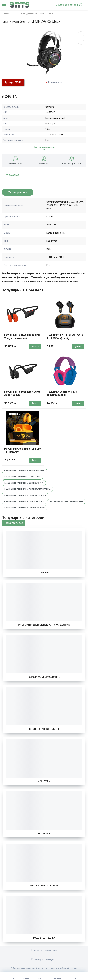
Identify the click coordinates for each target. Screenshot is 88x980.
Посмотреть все (13, 523)
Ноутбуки (44, 833)
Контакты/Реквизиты (44, 950)
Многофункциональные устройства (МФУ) (44, 625)
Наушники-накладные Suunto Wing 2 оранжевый (22, 337)
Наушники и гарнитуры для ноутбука (24, 483)
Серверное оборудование (44, 677)
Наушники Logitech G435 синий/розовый (62, 393)
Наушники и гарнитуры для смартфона (25, 495)
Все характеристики (44, 147)
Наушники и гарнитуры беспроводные (24, 471)
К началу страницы (44, 959)
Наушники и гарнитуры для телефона (24, 502)
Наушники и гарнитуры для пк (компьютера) (27, 489)
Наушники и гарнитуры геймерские (22, 477)
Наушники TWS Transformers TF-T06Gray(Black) (65, 337)
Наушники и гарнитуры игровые (66, 502)
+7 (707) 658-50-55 (65, 5)
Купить (35, 346)
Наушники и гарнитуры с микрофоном (24, 508)
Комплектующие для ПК (44, 729)
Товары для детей (44, 938)
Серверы (44, 573)
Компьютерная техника (44, 886)
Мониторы (44, 781)
